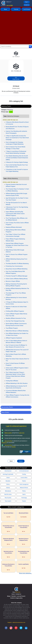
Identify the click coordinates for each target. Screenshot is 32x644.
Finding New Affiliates (12, 381)
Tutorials (16, 9)
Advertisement (8, 471)
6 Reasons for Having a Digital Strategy (17, 162)
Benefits (14, 447)
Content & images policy (16, 598)
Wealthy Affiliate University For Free (16, 318)
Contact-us (27, 5)
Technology (24, 498)
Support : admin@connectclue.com (16, 622)
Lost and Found (21, 596)
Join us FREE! (10, 5)
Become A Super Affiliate (13, 281)
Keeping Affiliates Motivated (14, 227)
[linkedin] (26, 628)
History (8, 484)
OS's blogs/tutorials (16, 78)
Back (11, 461)
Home (21, 461)
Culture (8, 478)
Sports (24, 494)
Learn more (22, 433)
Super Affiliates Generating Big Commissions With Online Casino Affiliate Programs (15, 214)
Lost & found (27, 9)
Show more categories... (26, 573)
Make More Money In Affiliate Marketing (17, 331)
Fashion (24, 481)
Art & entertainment (24, 471)
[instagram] (11, 628)
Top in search (8, 501)
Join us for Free (8, 441)
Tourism (24, 501)
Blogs (5, 9)
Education (8, 481)
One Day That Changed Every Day (15, 321)
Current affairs (24, 478)
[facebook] (6, 628)
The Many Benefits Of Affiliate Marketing (17, 264)
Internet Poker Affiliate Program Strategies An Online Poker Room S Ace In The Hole (17, 245)
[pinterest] (16, 628)
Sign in (27, 2)
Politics (24, 491)
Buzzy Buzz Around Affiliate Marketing (17, 269)
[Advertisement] (16, 29)
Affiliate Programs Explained (14, 338)
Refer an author (8, 433)
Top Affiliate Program (12, 328)
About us (8, 2)
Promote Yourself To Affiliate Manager (17, 276)
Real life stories (8, 494)
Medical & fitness (24, 488)
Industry (8, 488)
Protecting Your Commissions (14, 266)
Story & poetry (8, 498)
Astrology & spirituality (8, 474)
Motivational (8, 491)
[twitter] (21, 628)
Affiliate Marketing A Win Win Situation (17, 383)
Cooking (24, 474)
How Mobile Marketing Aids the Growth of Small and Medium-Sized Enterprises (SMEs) (17, 158)
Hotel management (24, 484)
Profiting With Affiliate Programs (15, 311)
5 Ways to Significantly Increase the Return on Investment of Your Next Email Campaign (17, 138)
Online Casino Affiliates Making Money (17, 279)
